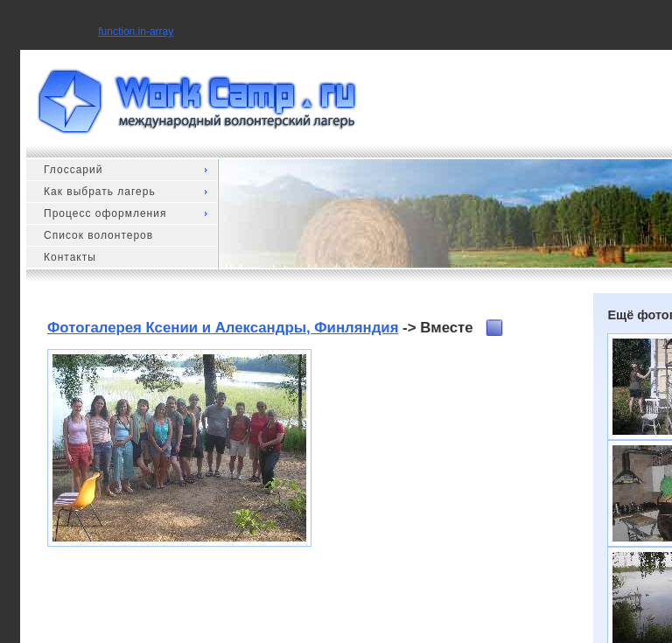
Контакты (70, 257)
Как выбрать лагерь (100, 192)
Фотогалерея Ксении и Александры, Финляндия (223, 328)
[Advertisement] (440, 458)
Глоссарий (73, 170)
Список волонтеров (98, 235)
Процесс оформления (105, 213)
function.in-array (136, 31)
